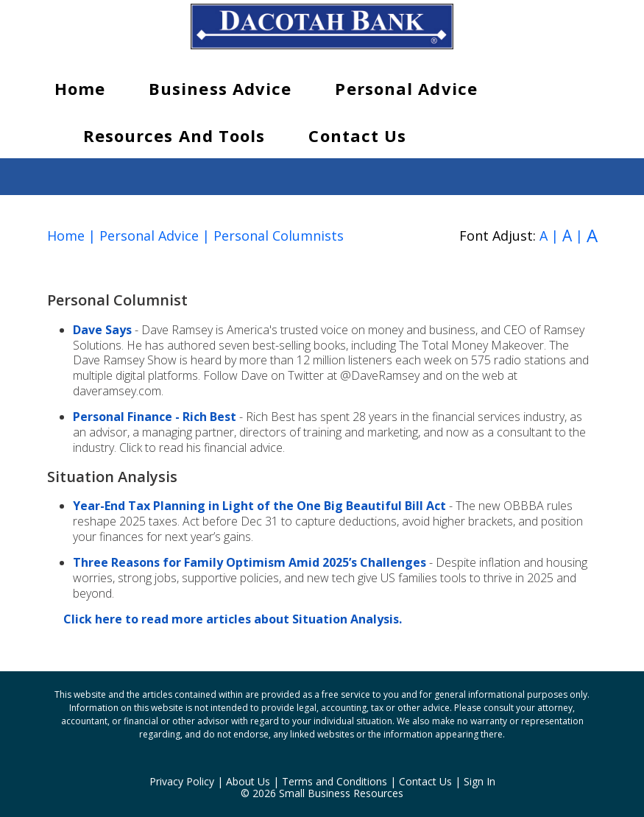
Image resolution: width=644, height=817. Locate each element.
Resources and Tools (174, 135)
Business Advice (220, 88)
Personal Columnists (279, 236)
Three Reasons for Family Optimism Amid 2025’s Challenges (250, 562)
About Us (248, 781)
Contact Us (357, 135)
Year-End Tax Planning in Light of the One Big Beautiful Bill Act (259, 506)
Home (80, 88)
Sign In (480, 781)
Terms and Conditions (335, 781)
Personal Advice (406, 88)
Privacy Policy (182, 781)
